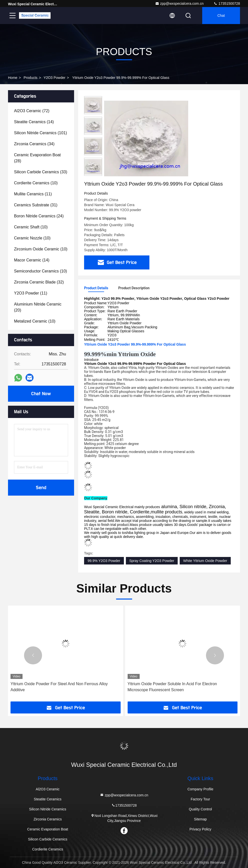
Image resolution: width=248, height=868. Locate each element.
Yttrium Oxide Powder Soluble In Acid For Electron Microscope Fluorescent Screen (172, 687)
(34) (34, 144)
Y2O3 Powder (54, 78)
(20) (38, 307)
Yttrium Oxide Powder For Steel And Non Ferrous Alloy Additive (59, 687)
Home (13, 78)
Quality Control (200, 809)
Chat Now (41, 394)
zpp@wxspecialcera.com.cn (179, 4)
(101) (41, 133)
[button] (33, 655)
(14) (34, 122)
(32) (39, 282)
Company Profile (200, 789)
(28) (37, 158)
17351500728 (227, 4)
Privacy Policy (200, 829)
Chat (221, 16)
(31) (36, 205)
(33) (41, 172)
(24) (39, 216)
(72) (32, 111)
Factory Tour (200, 799)
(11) (33, 194)
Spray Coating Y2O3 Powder (152, 561)
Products (30, 78)
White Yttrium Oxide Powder (205, 561)
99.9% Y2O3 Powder (104, 561)
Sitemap (200, 819)
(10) (36, 183)
